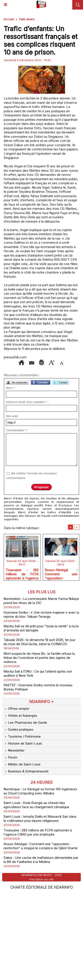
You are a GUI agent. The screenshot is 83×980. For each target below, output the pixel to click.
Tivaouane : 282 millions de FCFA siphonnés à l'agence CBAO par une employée (22, 660)
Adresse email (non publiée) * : (27, 489)
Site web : (13, 503)
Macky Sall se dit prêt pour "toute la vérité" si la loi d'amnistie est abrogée (41, 715)
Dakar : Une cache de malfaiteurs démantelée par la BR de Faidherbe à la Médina (41, 946)
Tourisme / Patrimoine (22, 823)
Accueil (9, 19)
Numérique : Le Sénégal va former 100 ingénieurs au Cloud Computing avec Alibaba (40, 878)
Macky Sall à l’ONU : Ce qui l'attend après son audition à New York (38, 760)
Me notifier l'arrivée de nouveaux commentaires (31, 562)
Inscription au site (41, 966)
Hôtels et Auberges (20, 802)
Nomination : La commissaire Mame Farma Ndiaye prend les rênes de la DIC (41, 688)
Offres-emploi (16, 795)
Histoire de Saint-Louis (23, 830)
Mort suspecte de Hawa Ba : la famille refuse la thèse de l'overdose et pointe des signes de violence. (39, 744)
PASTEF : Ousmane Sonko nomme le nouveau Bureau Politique (38, 774)
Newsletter (14, 837)
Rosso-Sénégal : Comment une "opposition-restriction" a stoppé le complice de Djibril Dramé (61, 660)
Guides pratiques (18, 816)
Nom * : (11, 475)
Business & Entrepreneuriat (26, 858)
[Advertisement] (38, 65)
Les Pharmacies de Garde (25, 809)
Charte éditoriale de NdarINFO (42, 974)
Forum (10, 844)
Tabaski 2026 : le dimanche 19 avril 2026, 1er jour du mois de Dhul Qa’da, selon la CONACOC (39, 729)
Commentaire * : (17, 517)
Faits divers (27, 19)
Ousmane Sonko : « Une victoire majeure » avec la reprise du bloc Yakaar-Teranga (41, 701)
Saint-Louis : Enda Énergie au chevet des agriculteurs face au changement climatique (36, 892)
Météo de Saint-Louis (22, 851)
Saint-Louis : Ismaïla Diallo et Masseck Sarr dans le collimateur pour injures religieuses (40, 905)
